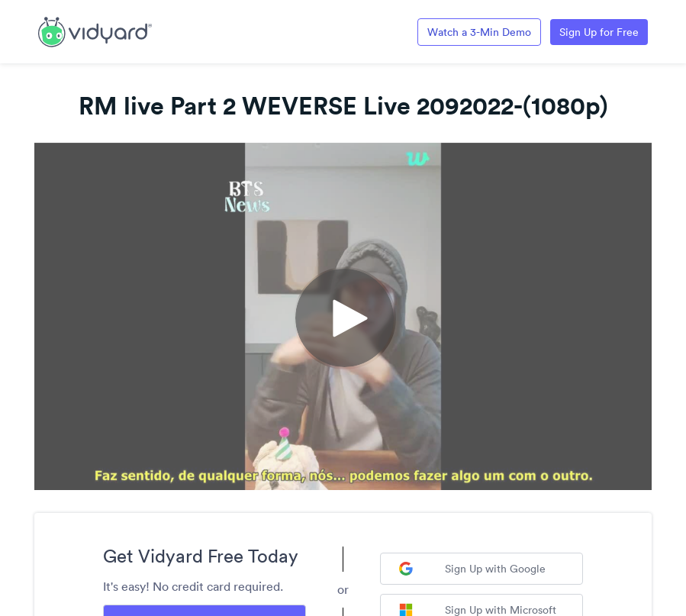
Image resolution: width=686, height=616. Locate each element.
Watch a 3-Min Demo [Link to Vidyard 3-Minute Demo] (479, 32)
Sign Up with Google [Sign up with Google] (472, 569)
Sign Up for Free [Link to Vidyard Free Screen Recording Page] (599, 32)
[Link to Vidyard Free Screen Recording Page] (95, 31)
